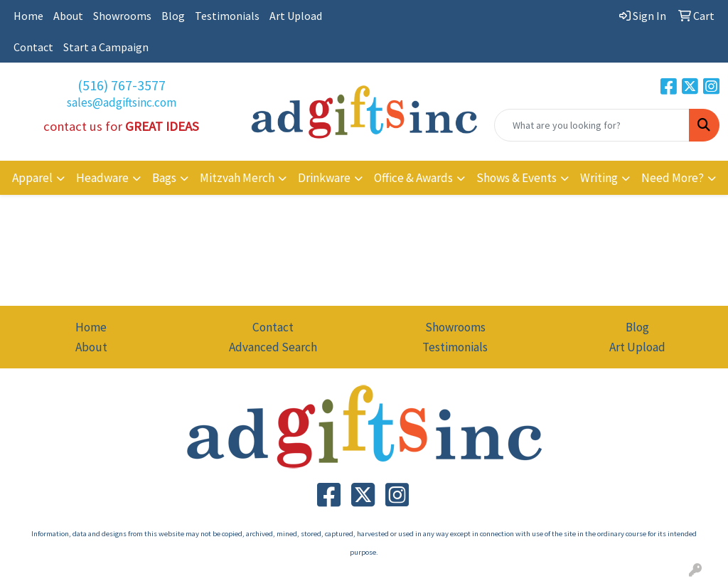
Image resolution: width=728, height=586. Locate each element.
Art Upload (296, 16)
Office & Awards (413, 178)
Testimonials (227, 16)
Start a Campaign (106, 47)
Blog (173, 16)
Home (28, 16)
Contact (33, 47)
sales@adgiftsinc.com (122, 102)
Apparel (32, 178)
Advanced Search (273, 347)
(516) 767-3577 (122, 85)
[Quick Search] (592, 125)
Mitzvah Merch (237, 178)
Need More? (673, 178)
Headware (102, 178)
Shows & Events (516, 178)
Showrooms (122, 16)
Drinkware (324, 178)
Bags (164, 178)
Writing (599, 178)
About (68, 16)
